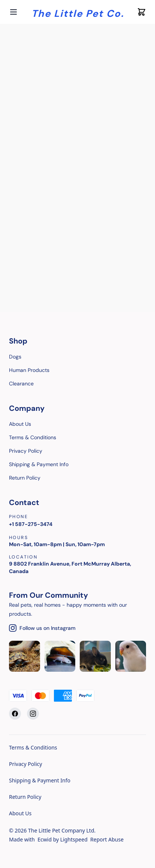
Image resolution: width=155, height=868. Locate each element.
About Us (20, 813)
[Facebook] (15, 714)
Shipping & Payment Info (40, 780)
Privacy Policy (25, 764)
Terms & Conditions (33, 747)
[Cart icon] (142, 12)
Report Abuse (107, 839)
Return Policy (25, 797)
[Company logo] (78, 12)
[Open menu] (13, 12)
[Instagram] (33, 714)
